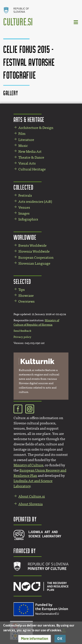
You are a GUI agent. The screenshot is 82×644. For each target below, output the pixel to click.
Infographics (28, 219)
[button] (35, 639)
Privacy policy (22, 337)
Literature (26, 140)
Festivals (25, 195)
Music (23, 146)
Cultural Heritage (32, 169)
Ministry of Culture (28, 465)
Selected (22, 281)
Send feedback (22, 331)
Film (22, 134)
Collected (23, 187)
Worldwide (25, 237)
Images (24, 213)
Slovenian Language (34, 263)
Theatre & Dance (31, 157)
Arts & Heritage (29, 119)
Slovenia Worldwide (34, 251)
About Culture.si (32, 496)
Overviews (26, 301)
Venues (24, 207)
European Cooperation (36, 258)
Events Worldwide (32, 246)
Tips (22, 290)
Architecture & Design (36, 128)
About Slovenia (31, 504)
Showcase (26, 296)
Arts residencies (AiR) (35, 202)
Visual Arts (27, 163)
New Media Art (30, 152)
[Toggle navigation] (76, 22)
